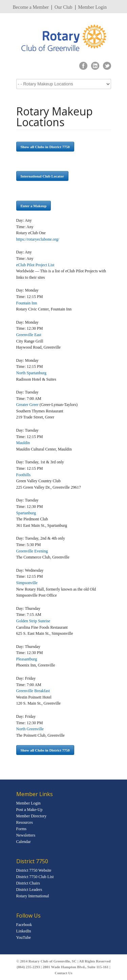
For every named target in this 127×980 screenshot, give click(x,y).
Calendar (24, 842)
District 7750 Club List (35, 877)
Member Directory (31, 816)
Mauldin (23, 443)
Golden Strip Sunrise (33, 621)
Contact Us (63, 973)
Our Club (63, 7)
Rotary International (33, 896)
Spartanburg (26, 513)
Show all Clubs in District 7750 (45, 147)
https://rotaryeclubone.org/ (38, 239)
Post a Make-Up (29, 810)
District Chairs (28, 883)
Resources (25, 822)
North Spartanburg (31, 373)
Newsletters (26, 835)
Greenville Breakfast (33, 691)
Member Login (92, 7)
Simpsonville (27, 583)
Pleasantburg (27, 659)
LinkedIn (24, 931)
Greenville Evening (32, 551)
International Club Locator (42, 176)
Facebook (24, 925)
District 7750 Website (34, 870)
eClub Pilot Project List (35, 265)
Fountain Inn (27, 303)
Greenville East (29, 335)
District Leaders (29, 890)
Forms (22, 829)
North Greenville (30, 729)
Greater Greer (27, 405)
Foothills (24, 475)
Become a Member (31, 7)
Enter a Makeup (34, 206)
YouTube (24, 937)
